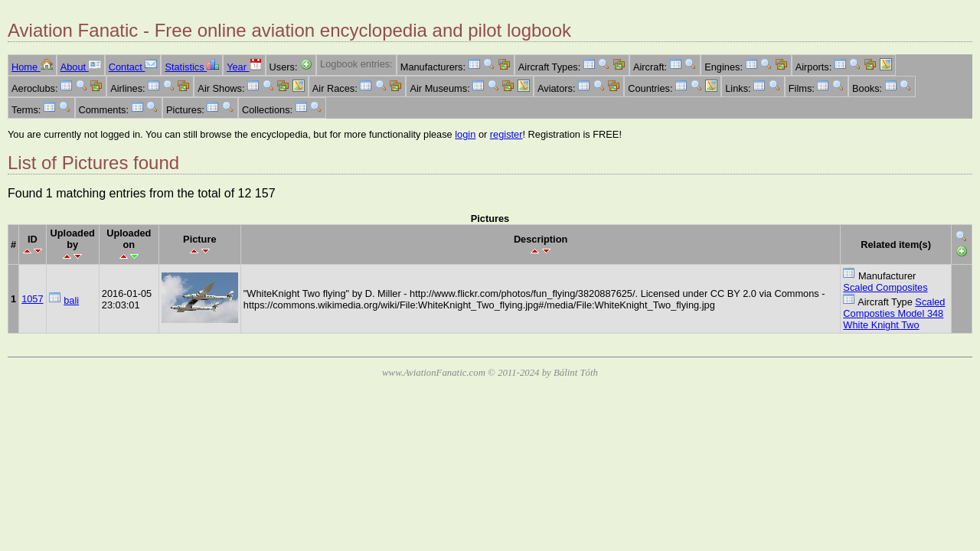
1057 (32, 299)
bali (71, 300)
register (506, 134)
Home (32, 67)
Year (244, 67)
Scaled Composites (885, 287)
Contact (133, 67)
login (465, 134)
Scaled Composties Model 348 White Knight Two (894, 313)
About (81, 67)
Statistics (192, 67)
